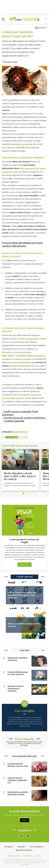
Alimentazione (11, 437)
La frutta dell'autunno (13, 398)
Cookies (39, 855)
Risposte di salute (24, 850)
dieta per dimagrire (29, 339)
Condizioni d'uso (14, 855)
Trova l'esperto (36, 847)
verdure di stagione (20, 366)
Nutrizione (23, 437)
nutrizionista (25, 352)
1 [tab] (24, 493)
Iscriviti (25, 820)
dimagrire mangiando (21, 144)
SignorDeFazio (21, 432)
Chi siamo (8, 847)
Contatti (21, 847)
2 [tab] (26, 493)
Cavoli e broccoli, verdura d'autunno (24, 418)
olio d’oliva (36, 395)
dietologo (7, 352)
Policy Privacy (28, 855)
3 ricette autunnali (14, 421)
